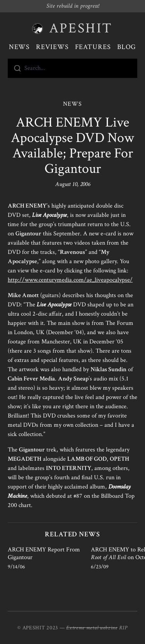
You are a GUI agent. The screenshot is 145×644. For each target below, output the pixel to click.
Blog (127, 47)
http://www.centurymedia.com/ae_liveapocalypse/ (70, 280)
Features (93, 47)
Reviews (52, 47)
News (20, 47)
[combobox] (72, 68)
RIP (123, 628)
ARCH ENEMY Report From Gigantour (44, 554)
